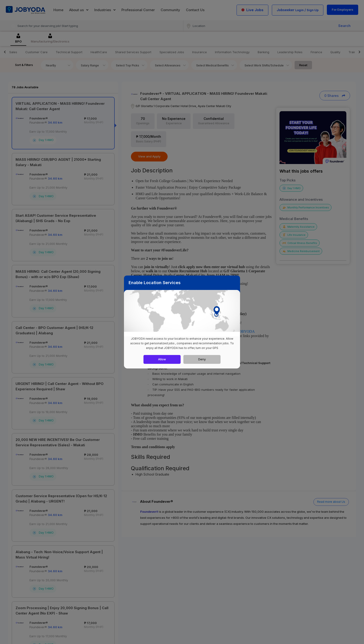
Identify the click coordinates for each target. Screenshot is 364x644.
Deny (202, 359)
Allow (162, 359)
